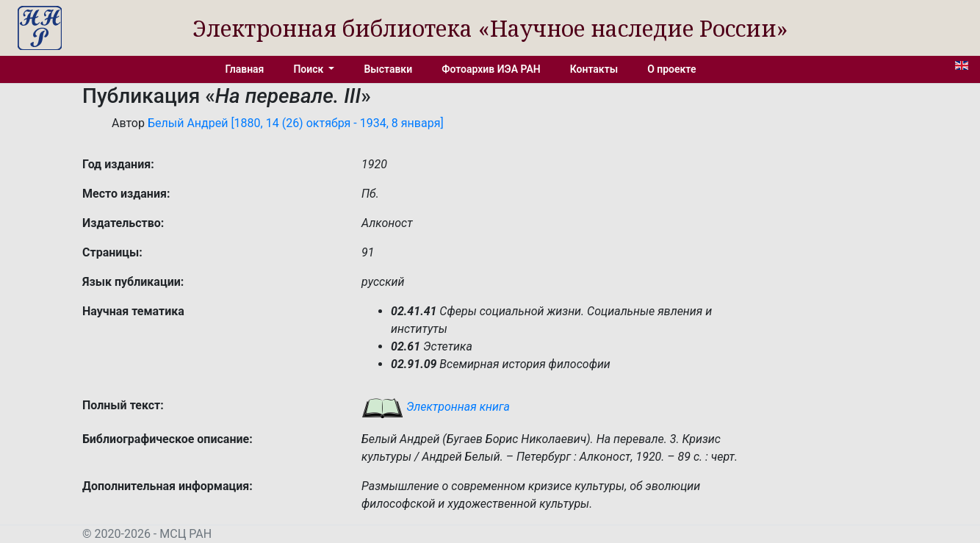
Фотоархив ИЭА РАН (491, 69)
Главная (245, 69)
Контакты (594, 69)
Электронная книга (436, 407)
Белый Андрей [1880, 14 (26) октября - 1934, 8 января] (296, 123)
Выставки (388, 69)
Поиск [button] (309, 69)
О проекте (671, 69)
